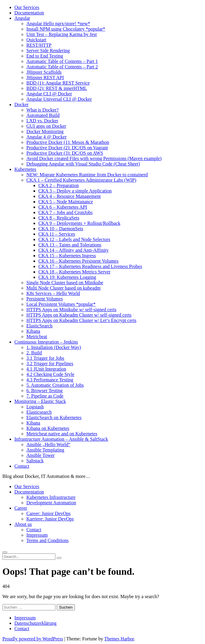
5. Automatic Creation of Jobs (55, 385)
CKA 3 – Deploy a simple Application (75, 191)
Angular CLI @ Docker (49, 94)
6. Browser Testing (45, 391)
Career (21, 508)
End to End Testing (45, 56)
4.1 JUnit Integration (46, 369)
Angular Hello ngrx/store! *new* (58, 24)
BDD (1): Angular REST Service (58, 83)
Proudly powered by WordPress (33, 639)
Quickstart (36, 40)
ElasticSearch (39, 326)
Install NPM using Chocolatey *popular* (66, 29)
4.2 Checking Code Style (50, 374)
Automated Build (43, 115)
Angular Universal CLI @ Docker (59, 99)
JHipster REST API (45, 78)
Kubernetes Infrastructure (51, 497)
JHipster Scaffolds (44, 72)
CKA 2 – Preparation (59, 185)
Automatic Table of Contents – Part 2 (62, 67)
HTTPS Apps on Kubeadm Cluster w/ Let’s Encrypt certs (81, 320)
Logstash (35, 407)
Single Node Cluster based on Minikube (65, 283)
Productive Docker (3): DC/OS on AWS (65, 153)
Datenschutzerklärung (35, 623)
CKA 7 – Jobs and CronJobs (65, 212)
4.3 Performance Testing (50, 380)
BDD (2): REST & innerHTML (57, 88)
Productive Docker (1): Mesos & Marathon (68, 142)
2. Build (34, 353)
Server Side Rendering (48, 51)
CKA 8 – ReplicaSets (59, 218)
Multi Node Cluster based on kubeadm (64, 288)
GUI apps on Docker (46, 126)
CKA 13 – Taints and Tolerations (70, 245)
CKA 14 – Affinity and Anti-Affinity (74, 250)
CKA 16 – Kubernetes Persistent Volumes (78, 261)
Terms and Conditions (48, 540)
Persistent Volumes (45, 299)
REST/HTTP (39, 45)
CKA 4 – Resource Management (70, 196)
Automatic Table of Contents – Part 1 (62, 61)
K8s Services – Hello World (53, 293)
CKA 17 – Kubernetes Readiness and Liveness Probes (90, 266)
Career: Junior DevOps (49, 513)
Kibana (33, 331)
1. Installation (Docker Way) (54, 347)
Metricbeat (37, 337)
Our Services (27, 7)
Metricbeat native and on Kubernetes (62, 434)
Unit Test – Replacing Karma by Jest (62, 34)
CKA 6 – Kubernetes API (63, 207)
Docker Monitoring (45, 131)
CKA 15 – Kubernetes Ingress (67, 256)
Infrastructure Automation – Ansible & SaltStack (61, 439)
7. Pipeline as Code (45, 396)
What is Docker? (43, 110)
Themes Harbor (119, 639)
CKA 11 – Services (57, 234)
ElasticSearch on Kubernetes (54, 417)
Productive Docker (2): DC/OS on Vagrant (67, 148)
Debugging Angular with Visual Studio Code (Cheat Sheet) (83, 164)
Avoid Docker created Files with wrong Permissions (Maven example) (94, 158)
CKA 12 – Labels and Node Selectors (74, 239)
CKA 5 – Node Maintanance (66, 202)
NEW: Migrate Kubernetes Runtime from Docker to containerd (87, 175)
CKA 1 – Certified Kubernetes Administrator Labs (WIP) (81, 180)
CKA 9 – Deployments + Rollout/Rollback (79, 223)
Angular (22, 18)
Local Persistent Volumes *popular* (61, 304)
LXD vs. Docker (42, 121)
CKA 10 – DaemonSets (61, 229)
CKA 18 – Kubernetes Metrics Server (74, 272)
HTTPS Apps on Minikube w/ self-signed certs (71, 310)
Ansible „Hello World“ (48, 444)
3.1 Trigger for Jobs (45, 358)
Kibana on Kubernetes (48, 428)
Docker (21, 104)
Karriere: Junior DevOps (50, 519)
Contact (22, 466)
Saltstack (35, 461)
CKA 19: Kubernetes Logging (67, 277)
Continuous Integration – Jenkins (46, 342)
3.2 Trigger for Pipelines (50, 364)
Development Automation (51, 503)
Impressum (37, 535)
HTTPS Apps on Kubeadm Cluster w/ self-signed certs (79, 315)
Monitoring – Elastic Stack (40, 401)
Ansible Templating (45, 450)
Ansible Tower (40, 455)
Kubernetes (25, 169)
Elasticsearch (39, 412)
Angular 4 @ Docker (46, 137)
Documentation (29, 13)
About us (23, 524)
